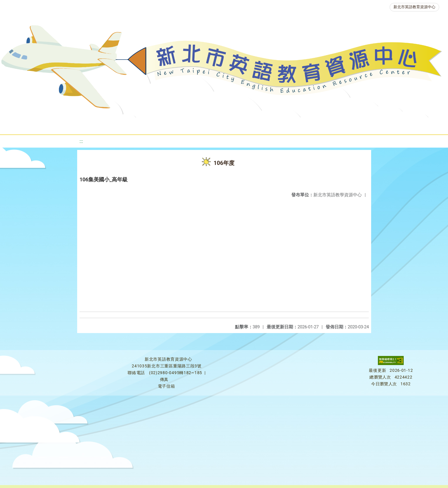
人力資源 (303, 125)
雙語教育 (386, 125)
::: (81, 141)
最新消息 (56, 125)
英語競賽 (268, 125)
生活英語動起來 (344, 125)
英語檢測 (232, 125)
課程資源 (84, 125)
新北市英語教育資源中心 (414, 7)
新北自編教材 (158, 125)
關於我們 (21, 125)
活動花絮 (421, 125)
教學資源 (119, 125)
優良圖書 (197, 125)
